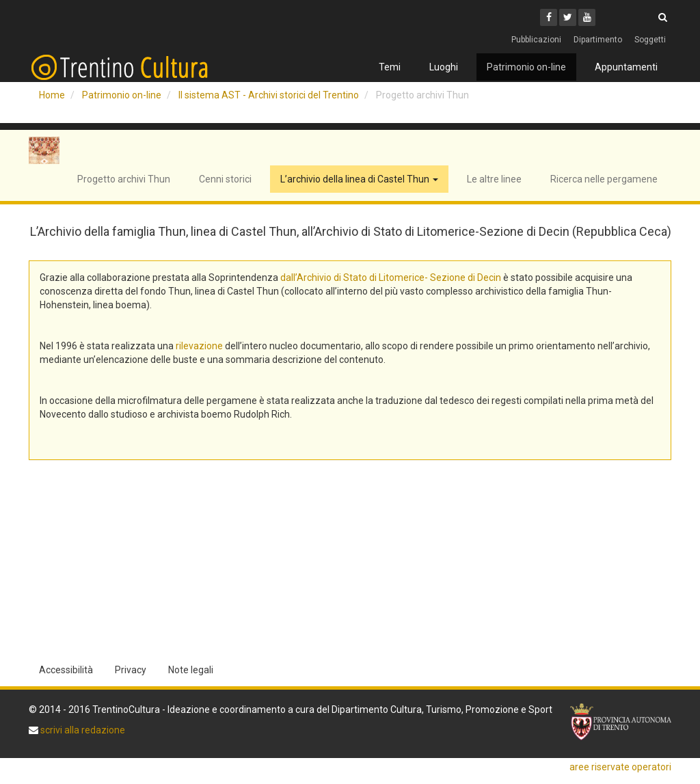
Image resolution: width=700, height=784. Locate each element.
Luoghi (444, 67)
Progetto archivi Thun (124, 179)
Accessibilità (66, 670)
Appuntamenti (626, 67)
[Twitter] (568, 17)
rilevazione (199, 346)
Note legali (191, 670)
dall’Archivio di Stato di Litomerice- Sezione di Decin (391, 278)
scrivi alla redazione (82, 730)
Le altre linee (494, 179)
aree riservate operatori (620, 767)
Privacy (131, 670)
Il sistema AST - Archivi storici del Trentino (269, 95)
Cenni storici (225, 179)
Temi (390, 67)
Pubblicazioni (536, 40)
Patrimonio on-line (526, 67)
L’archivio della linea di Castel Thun (359, 179)
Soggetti (650, 40)
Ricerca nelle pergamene (604, 179)
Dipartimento (598, 40)
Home (52, 95)
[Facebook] (549, 17)
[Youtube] (587, 17)
